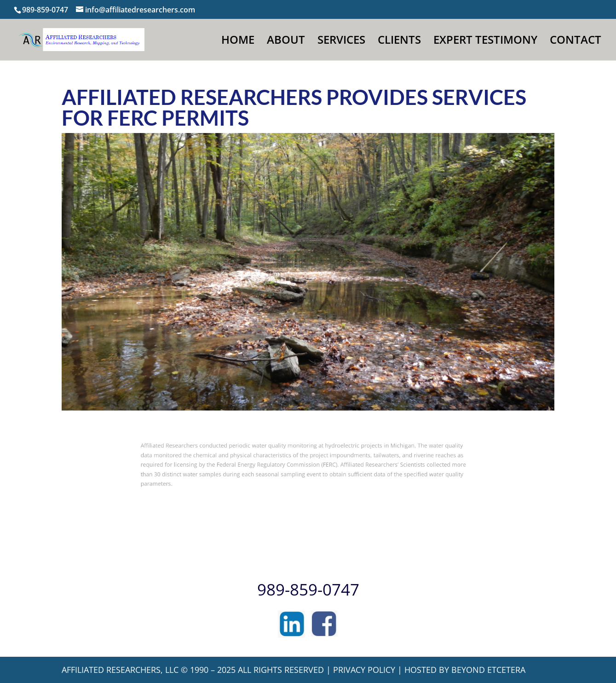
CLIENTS (399, 42)
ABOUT (286, 42)
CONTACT (576, 42)
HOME (238, 42)
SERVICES (341, 42)
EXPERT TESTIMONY (485, 42)
